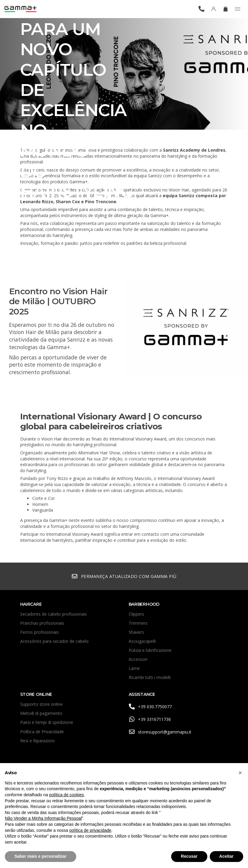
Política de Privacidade (42, 732)
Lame (134, 668)
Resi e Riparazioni (37, 741)
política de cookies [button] (66, 795)
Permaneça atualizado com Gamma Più (124, 576)
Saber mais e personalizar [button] (41, 856)
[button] (240, 773)
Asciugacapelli (142, 641)
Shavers (136, 632)
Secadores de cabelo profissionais (53, 614)
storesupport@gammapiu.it (160, 732)
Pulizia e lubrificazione (150, 650)
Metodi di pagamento (41, 713)
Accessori (138, 659)
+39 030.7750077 (150, 707)
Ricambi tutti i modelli (150, 677)
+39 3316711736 (150, 719)
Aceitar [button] (226, 856)
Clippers (136, 614)
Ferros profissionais (39, 632)
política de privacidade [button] (90, 830)
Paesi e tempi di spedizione (47, 722)
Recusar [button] (189, 856)
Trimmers (138, 623)
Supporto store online (41, 704)
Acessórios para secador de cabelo (54, 641)
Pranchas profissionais (42, 623)
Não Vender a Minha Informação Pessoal (43, 818)
